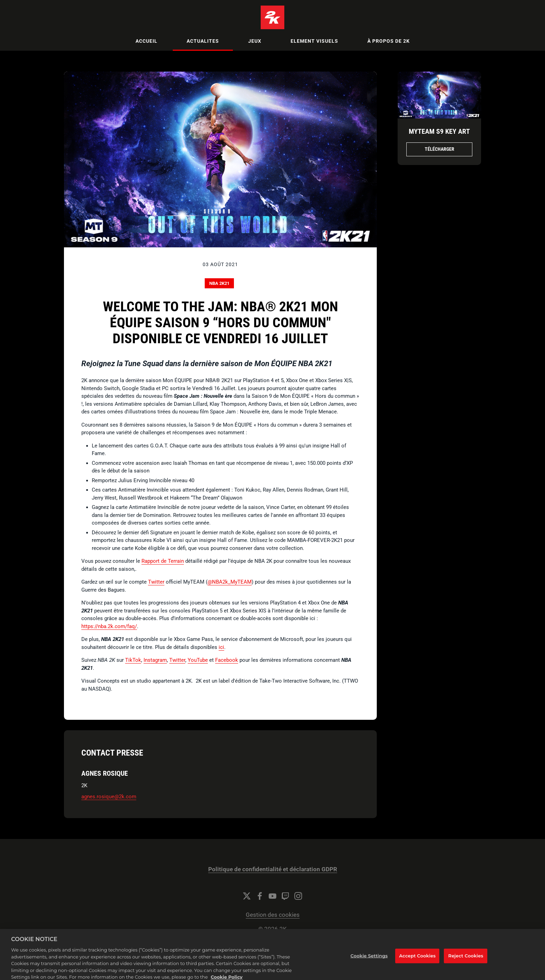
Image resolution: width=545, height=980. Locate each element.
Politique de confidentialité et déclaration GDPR (273, 869)
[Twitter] (247, 896)
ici (221, 647)
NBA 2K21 (219, 283)
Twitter (156, 582)
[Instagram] (298, 896)
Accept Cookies (417, 960)
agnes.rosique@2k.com (109, 797)
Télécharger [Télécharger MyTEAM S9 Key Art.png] (440, 149)
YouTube (198, 660)
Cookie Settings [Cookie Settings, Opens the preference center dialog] (369, 960)
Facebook (227, 660)
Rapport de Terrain (163, 561)
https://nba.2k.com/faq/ (109, 626)
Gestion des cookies (273, 915)
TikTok (133, 660)
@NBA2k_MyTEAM (230, 582)
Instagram (155, 660)
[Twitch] (285, 896)
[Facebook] (260, 896)
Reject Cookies (466, 960)
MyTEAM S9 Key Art (439, 131)
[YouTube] (272, 896)
